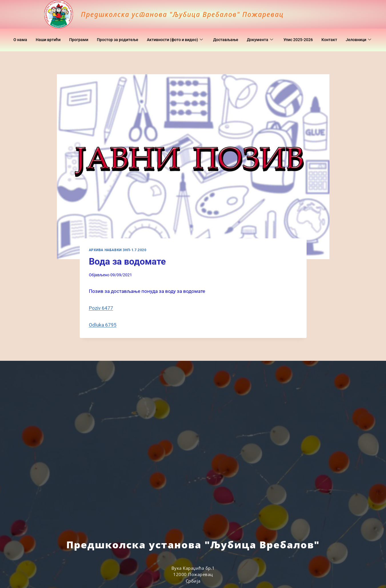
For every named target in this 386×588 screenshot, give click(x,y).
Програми (91, 34)
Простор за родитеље (131, 34)
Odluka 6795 (103, 325)
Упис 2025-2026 (322, 34)
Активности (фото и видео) (192, 34)
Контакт (355, 34)
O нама (30, 34)
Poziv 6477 (101, 308)
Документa (282, 34)
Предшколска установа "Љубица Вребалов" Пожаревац (201, 14)
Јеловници (192, 46)
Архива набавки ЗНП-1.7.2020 (118, 250)
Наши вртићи (59, 34)
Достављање (246, 34)
